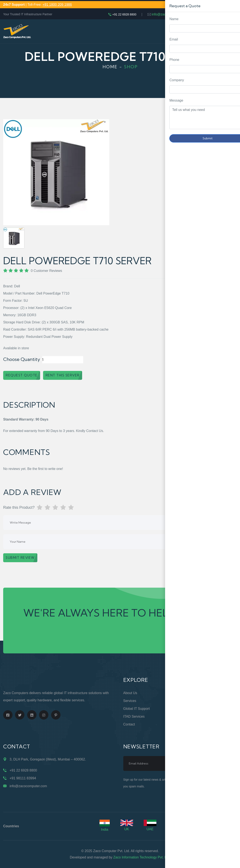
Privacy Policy (194, 709)
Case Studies (193, 732)
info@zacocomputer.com (170, 14)
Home (110, 67)
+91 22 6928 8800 (124, 14)
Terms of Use (194, 716)
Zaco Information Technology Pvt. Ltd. (142, 857)
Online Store (193, 693)
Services (130, 701)
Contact (129, 724)
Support (189, 701)
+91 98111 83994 (23, 778)
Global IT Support (137, 709)
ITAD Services (134, 716)
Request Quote (233, 347)
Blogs (187, 724)
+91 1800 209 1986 (57, 5)
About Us (130, 693)
